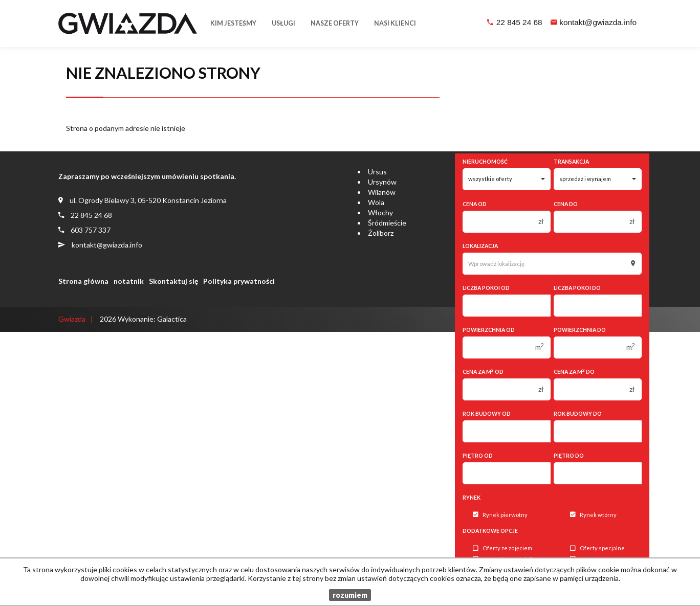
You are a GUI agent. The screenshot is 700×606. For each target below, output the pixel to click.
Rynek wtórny (593, 515)
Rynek (472, 498)
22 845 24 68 (519, 22)
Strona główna (83, 281)
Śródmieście (387, 223)
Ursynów (382, 182)
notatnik (129, 281)
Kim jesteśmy (233, 23)
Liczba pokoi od (486, 288)
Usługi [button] (283, 23)
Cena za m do (574, 372)
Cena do (566, 204)
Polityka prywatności (239, 281)
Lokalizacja (480, 246)
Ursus (377, 172)
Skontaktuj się (173, 281)
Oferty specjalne (597, 548)
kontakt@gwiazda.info (598, 22)
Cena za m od (483, 372)
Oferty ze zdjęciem (502, 548)
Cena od (475, 204)
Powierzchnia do (580, 330)
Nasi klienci (395, 23)
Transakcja (571, 162)
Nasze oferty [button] (335, 23)
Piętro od (478, 456)
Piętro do (569, 456)
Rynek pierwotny (500, 515)
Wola (376, 202)
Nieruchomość (485, 162)
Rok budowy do (578, 414)
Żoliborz (381, 233)
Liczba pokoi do (577, 288)
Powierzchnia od (489, 330)
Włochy (380, 212)
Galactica (172, 319)
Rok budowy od (487, 414)
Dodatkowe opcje (490, 531)
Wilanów (382, 192)
